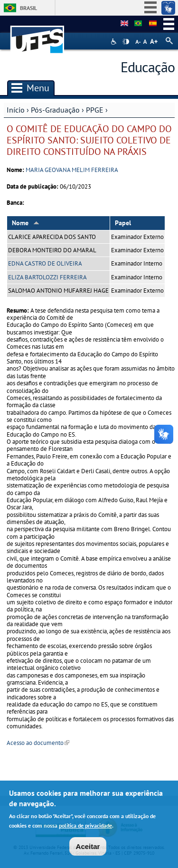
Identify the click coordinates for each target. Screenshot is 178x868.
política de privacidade (85, 825)
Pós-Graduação (55, 110)
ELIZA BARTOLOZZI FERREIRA (47, 277)
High (126, 42)
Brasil (28, 8)
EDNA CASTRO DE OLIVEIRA (45, 263)
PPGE (95, 110)
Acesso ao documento (38, 743)
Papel (123, 223)
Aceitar (88, 846)
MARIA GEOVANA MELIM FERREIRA (72, 170)
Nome (26, 223)
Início (16, 110)
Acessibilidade (115, 42)
